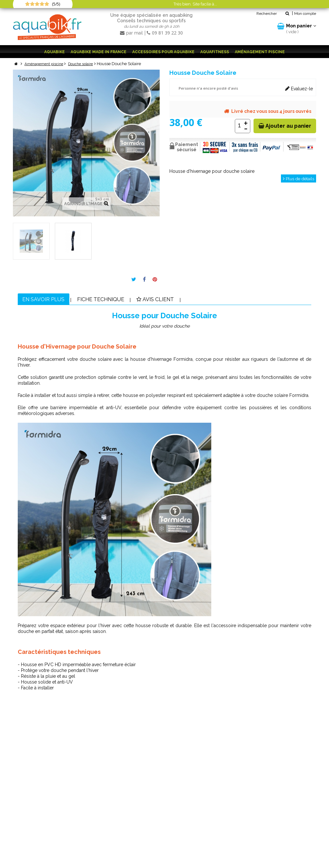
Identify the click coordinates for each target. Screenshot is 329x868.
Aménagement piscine (260, 52)
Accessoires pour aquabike (163, 52)
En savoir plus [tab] (47, 300)
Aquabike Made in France (99, 52)
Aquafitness (215, 52)
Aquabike (55, 52)
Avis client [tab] (174, 300)
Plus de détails (298, 178)
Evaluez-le (299, 88)
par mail (132, 33)
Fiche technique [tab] (112, 300)
